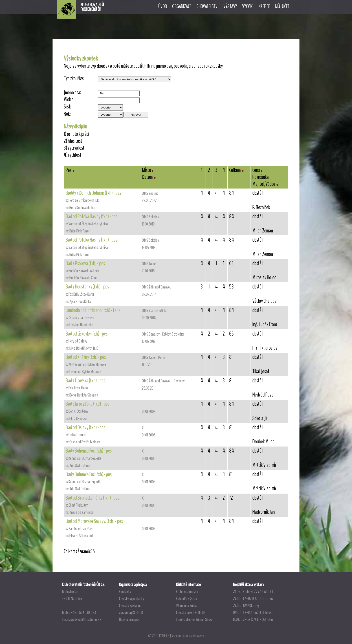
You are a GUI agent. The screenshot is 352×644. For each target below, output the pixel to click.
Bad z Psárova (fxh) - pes (85, 263)
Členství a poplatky (132, 598)
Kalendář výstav (187, 598)
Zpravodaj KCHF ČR (131, 612)
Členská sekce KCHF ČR (191, 612)
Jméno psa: (72, 93)
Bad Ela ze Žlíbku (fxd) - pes (87, 404)
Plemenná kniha (186, 605)
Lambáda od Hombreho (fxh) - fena (93, 310)
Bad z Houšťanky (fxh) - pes (87, 287)
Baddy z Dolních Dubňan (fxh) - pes (93, 193)
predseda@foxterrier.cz (86, 619)
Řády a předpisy (129, 619)
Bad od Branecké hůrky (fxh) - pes (92, 498)
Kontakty (125, 592)
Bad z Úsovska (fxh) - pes (85, 381)
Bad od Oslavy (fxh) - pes (85, 427)
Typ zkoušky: (74, 79)
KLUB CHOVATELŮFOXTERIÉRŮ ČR (92, 7)
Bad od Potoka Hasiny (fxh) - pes (91, 217)
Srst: (67, 107)
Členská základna (130, 605)
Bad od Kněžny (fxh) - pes (86, 357)
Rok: (67, 114)
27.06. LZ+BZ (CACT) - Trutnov (253, 598)
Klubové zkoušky (187, 592)
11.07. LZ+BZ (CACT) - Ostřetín (253, 619)
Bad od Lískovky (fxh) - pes (87, 334)
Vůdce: (69, 100)
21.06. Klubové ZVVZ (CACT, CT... (254, 592)
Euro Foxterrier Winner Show (194, 619)
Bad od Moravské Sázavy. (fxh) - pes (94, 521)
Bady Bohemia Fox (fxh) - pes (89, 451)
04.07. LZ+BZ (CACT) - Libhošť (253, 612)
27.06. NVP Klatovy (246, 605)
